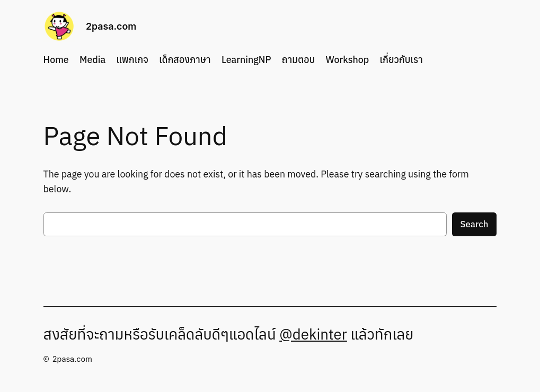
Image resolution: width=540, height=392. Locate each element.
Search (475, 224)
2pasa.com (111, 26)
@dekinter (313, 334)
